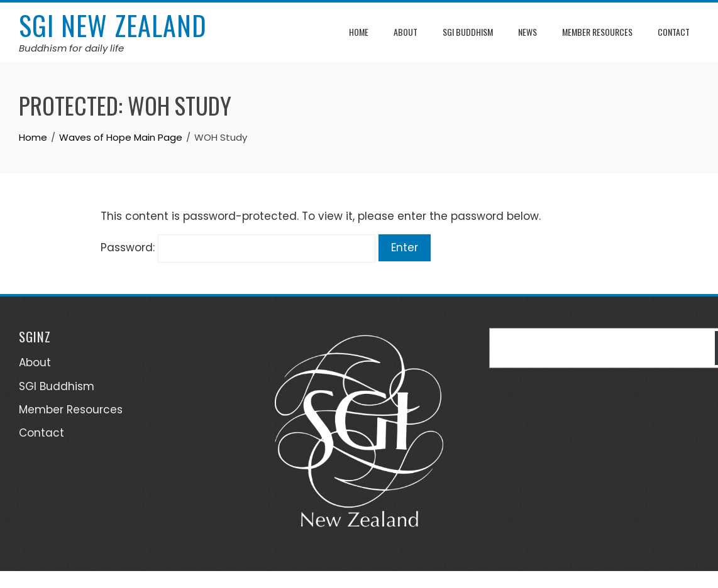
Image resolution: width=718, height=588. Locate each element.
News (527, 32)
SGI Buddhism (468, 32)
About (406, 32)
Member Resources (597, 32)
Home (359, 32)
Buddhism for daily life (71, 48)
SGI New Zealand (113, 25)
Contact (674, 32)
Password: (238, 248)
